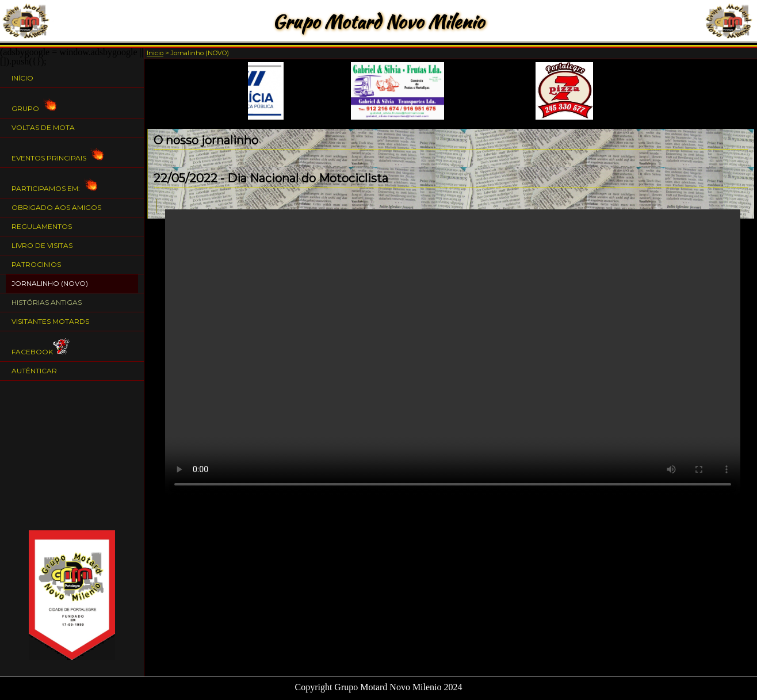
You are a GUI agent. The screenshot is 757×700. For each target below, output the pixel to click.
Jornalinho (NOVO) (50, 283)
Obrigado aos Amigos (56, 207)
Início (22, 78)
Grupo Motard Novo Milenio (378, 22)
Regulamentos (42, 226)
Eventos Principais (58, 153)
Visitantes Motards (50, 321)
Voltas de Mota (43, 127)
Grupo (34, 103)
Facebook (41, 347)
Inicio (155, 53)
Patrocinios (36, 264)
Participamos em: (54, 183)
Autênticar (34, 371)
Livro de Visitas (42, 245)
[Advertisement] (72, 456)
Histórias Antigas (47, 302)
